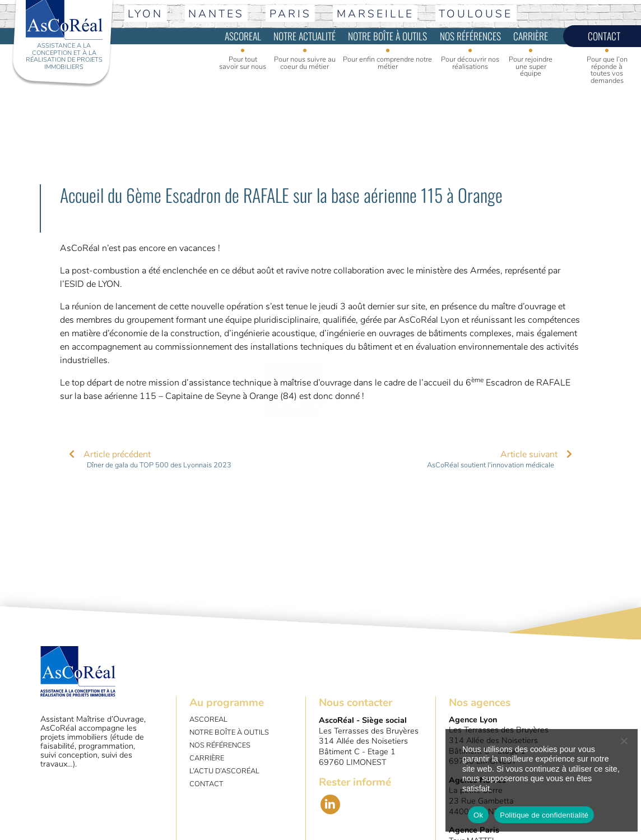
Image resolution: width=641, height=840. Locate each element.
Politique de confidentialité (544, 815)
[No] (624, 741)
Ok (478, 815)
